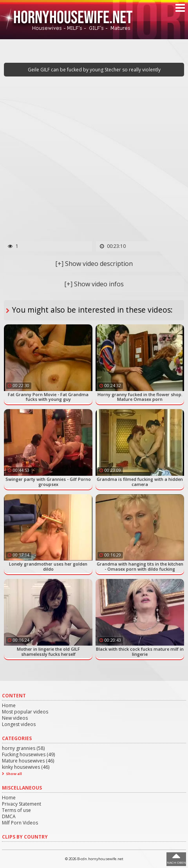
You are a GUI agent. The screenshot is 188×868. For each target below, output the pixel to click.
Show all (14, 774)
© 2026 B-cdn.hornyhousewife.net (94, 859)
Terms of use (16, 810)
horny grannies (23, 748)
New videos (15, 718)
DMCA (9, 816)
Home (9, 705)
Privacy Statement (22, 804)
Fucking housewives (28, 754)
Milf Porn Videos (20, 823)
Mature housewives (28, 761)
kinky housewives (26, 767)
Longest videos (19, 724)
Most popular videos (25, 712)
